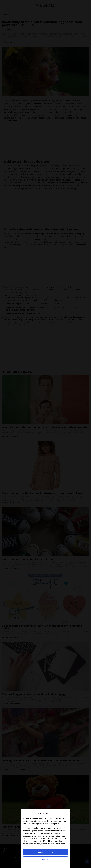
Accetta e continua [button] (45, 852)
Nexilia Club (46, 859)
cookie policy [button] (54, 824)
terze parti (60, 828)
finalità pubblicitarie (47, 841)
